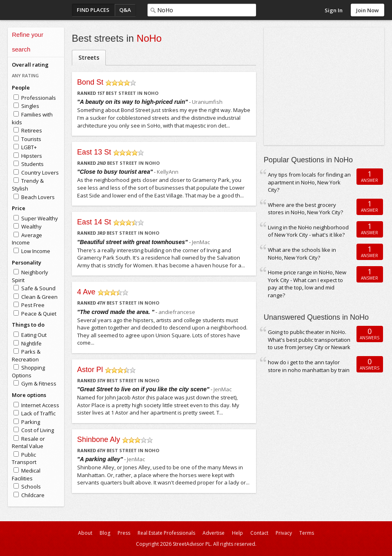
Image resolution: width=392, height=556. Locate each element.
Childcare (33, 495)
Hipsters (32, 156)
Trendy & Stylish (28, 185)
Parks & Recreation (26, 355)
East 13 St (94, 152)
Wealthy (31, 226)
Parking (31, 422)
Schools (31, 486)
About (85, 533)
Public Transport (24, 458)
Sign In (334, 10)
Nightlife (31, 343)
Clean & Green (39, 297)
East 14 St (94, 222)
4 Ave (86, 292)
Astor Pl (90, 370)
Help (237, 533)
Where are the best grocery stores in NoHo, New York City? (305, 209)
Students (32, 164)
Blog (105, 533)
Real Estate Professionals (166, 533)
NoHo (149, 38)
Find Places (93, 10)
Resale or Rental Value (28, 443)
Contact (259, 533)
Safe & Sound (38, 288)
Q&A (125, 10)
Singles (30, 106)
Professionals (39, 98)
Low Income (36, 251)
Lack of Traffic (38, 413)
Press (124, 533)
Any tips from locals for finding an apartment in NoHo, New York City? (309, 182)
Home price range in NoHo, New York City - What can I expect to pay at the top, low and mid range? (307, 284)
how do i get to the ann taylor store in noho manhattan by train (309, 366)
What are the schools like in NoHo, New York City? (302, 254)
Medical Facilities (26, 474)
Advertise (214, 533)
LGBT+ (29, 147)
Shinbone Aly (99, 439)
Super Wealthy (40, 218)
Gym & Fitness (39, 383)
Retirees (32, 130)
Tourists (31, 139)
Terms (307, 533)
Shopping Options (28, 371)
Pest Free (33, 305)
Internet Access (40, 405)
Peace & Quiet (39, 314)
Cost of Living (38, 430)
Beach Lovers (38, 197)
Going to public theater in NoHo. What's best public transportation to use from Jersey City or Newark (309, 340)
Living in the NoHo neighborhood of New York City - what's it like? (308, 231)
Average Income (27, 239)
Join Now (367, 10)
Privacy (284, 533)
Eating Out (34, 335)
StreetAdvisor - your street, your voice (40, 10)
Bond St (90, 82)
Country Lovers (40, 173)
